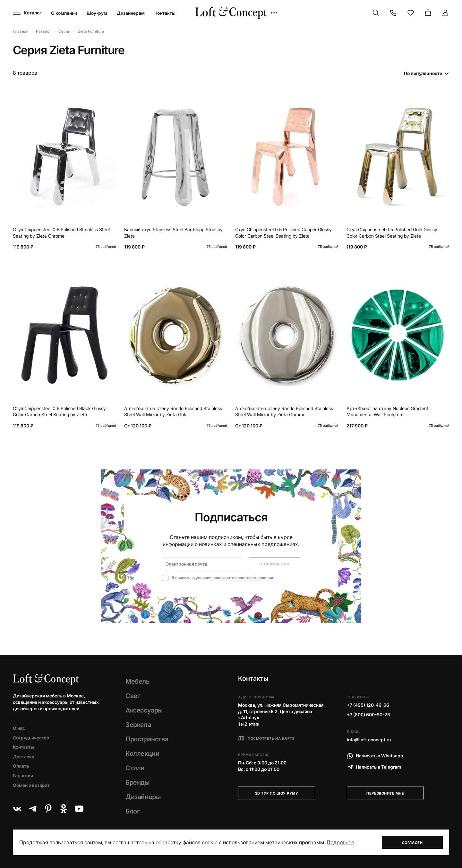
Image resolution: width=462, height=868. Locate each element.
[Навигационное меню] (27, 13)
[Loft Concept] (231, 13)
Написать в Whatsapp (375, 756)
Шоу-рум (97, 13)
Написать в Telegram (374, 767)
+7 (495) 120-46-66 (368, 705)
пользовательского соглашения (243, 578)
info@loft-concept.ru (369, 740)
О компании (64, 13)
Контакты (165, 13)
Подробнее (340, 842)
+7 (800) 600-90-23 (368, 715)
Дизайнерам (131, 13)
